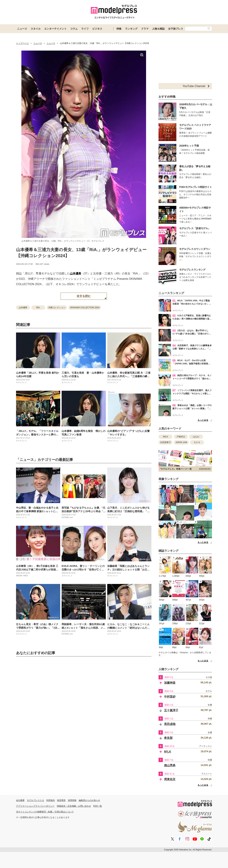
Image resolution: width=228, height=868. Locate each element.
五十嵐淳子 (171, 710)
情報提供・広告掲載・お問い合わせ (74, 806)
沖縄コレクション (57, 308)
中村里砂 (170, 697)
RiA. (38, 308)
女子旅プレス (176, 29)
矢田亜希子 (165, 442)
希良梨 (168, 738)
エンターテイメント (55, 29)
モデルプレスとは (35, 800)
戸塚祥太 (181, 437)
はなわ (196, 437)
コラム (74, 29)
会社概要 (20, 800)
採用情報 (72, 800)
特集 (119, 29)
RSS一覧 (98, 806)
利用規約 (51, 800)
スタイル (36, 29)
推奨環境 (61, 800)
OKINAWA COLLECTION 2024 (85, 308)
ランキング (131, 29)
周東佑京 (170, 779)
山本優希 (76, 273)
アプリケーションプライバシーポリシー (35, 806)
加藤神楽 (170, 683)
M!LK (165, 437)
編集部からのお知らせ (89, 800)
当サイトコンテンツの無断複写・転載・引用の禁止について (45, 812)
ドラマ (145, 29)
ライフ (85, 29)
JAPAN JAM (181, 442)
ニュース (22, 29)
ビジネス (97, 29)
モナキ (197, 442)
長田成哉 (170, 724)
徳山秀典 (170, 765)
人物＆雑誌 (158, 29)
